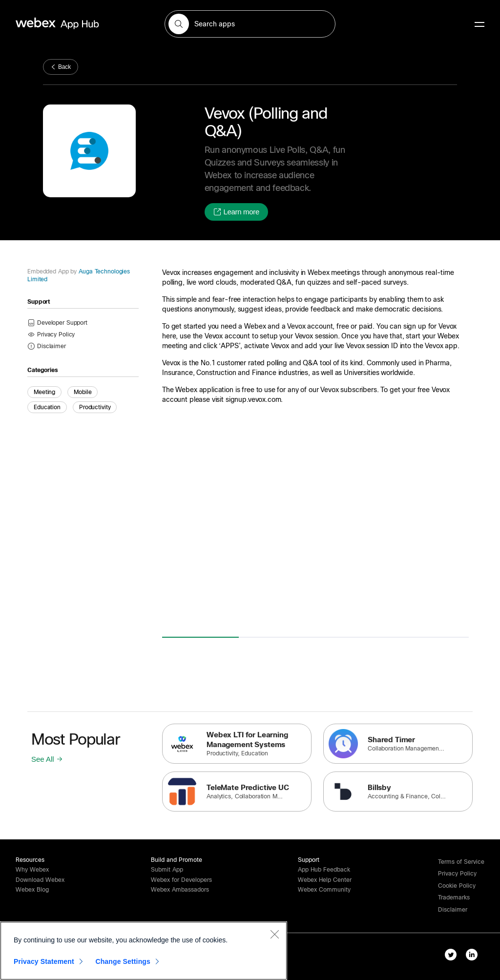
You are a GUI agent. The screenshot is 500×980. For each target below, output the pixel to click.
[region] (144, 951)
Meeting (44, 392)
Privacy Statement (44, 961)
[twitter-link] (453, 957)
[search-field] (250, 24)
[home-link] (76, 24)
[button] (179, 24)
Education (47, 407)
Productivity (95, 407)
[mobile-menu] (479, 25)
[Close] (274, 934)
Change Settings (123, 961)
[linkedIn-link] (474, 957)
